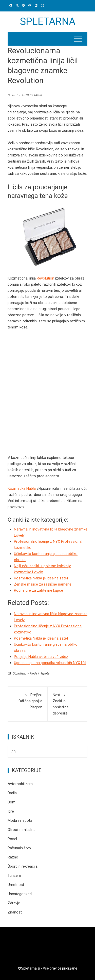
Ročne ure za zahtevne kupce (39, 590)
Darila (12, 793)
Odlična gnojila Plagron (27, 701)
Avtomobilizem (20, 784)
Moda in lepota (40, 673)
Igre (11, 811)
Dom (12, 802)
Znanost (15, 912)
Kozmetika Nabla (22, 488)
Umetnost (16, 885)
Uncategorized (20, 894)
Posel (12, 839)
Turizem (14, 876)
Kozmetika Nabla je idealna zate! (41, 578)
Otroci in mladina (22, 830)
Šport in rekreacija (23, 866)
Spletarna (48, 22)
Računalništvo (19, 848)
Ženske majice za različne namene (43, 584)
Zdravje (14, 903)
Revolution (45, 278)
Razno (13, 857)
